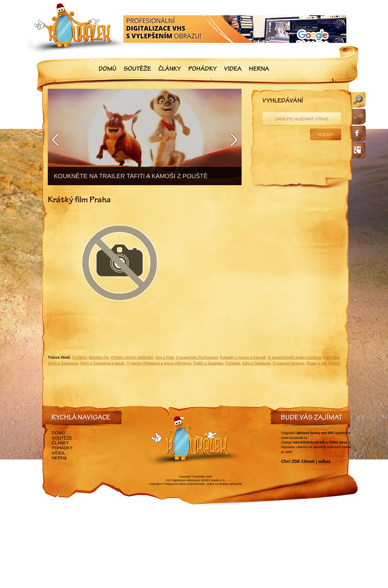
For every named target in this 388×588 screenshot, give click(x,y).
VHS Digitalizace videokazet (183, 480)
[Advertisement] (268, 264)
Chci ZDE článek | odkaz (306, 461)
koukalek (200, 477)
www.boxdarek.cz (294, 438)
